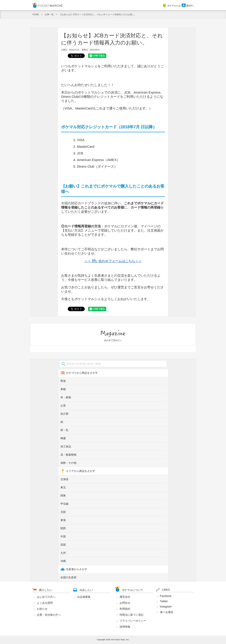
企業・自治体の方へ (49, 615)
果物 (63, 389)
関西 (63, 528)
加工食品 (66, 447)
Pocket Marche (47, 5)
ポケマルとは (172, 6)
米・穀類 (66, 397)
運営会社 (125, 597)
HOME (36, 14)
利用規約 (125, 609)
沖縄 (63, 561)
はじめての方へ (46, 597)
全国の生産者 (68, 577)
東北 (63, 487)
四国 (63, 545)
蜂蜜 (63, 438)
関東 (63, 496)
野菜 (63, 381)
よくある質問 (45, 603)
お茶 (63, 406)
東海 (63, 520)
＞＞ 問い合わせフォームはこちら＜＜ (113, 261)
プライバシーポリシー (133, 621)
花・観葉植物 (68, 455)
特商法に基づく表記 (132, 615)
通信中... (188, 6)
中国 (63, 537)
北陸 (63, 512)
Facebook (166, 596)
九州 (63, 553)
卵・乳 (64, 430)
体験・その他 (68, 463)
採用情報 (125, 627)
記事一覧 (49, 14)
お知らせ (42, 609)
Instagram (166, 607)
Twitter (164, 601)
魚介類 (64, 414)
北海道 (64, 479)
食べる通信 (167, 612)
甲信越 (64, 504)
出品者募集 (84, 597)
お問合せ (125, 603)
